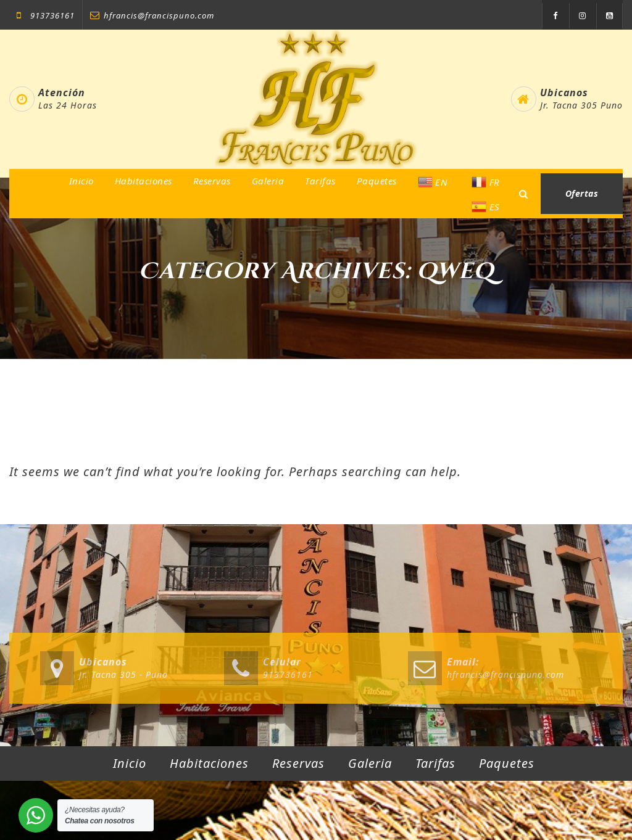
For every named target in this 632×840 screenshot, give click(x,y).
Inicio (81, 181)
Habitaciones (143, 181)
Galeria (268, 181)
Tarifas (320, 181)
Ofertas (582, 193)
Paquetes (377, 181)
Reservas (212, 181)
